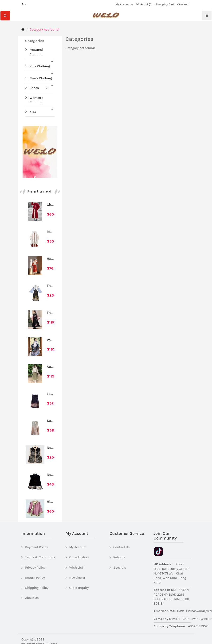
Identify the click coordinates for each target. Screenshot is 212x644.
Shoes (34, 88)
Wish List (76, 568)
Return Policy (35, 578)
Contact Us (122, 547)
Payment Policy (37, 547)
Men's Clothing (41, 78)
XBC (33, 112)
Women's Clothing (36, 100)
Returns (119, 557)
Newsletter (77, 578)
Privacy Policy (35, 568)
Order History (79, 557)
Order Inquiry (79, 588)
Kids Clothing (40, 66)
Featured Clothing (36, 52)
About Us (32, 598)
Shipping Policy (37, 588)
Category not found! (45, 29)
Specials (120, 568)
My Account (78, 547)
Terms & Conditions (40, 557)
